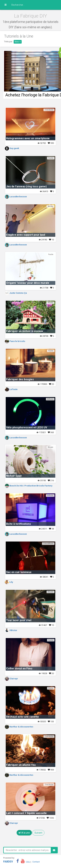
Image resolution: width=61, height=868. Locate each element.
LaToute (11, 389)
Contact (36, 862)
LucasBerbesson (16, 197)
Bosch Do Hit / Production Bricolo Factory (29, 486)
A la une (24, 833)
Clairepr (11, 679)
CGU (28, 862)
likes (18, 42)
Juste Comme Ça (16, 293)
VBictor (11, 630)
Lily (9, 582)
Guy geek (12, 148)
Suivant (38, 833)
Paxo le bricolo (15, 341)
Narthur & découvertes (19, 727)
